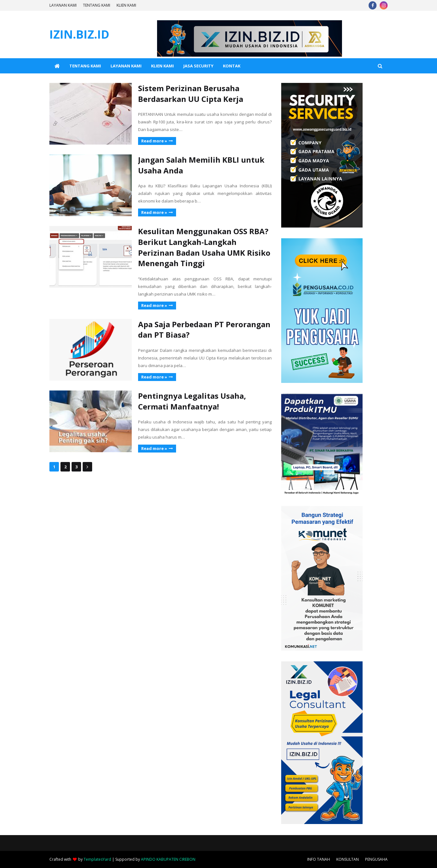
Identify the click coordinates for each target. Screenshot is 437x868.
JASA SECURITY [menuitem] (198, 66)
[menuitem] (57, 66)
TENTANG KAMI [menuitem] (85, 66)
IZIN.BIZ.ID (79, 34)
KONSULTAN (348, 859)
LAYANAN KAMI (63, 5)
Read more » (154, 141)
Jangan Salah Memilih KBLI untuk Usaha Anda (201, 165)
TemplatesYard (97, 859)
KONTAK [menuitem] (232, 66)
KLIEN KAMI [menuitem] (162, 66)
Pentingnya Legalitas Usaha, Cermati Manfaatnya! (192, 401)
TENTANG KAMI (97, 5)
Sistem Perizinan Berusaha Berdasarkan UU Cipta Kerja (191, 94)
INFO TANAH (319, 859)
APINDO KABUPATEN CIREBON (168, 859)
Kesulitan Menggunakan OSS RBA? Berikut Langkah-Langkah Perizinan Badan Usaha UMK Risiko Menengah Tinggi (204, 247)
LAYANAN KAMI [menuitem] (126, 66)
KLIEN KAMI (126, 5)
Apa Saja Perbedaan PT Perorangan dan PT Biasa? (204, 330)
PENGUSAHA (376, 859)
